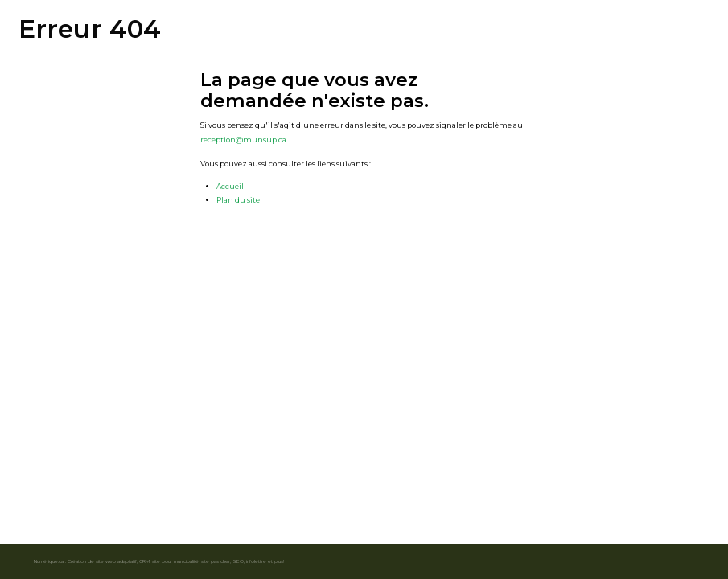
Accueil (230, 186)
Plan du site (238, 200)
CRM (144, 561)
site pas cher (216, 561)
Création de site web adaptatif (102, 561)
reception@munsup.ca (243, 140)
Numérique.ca (49, 561)
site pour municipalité (175, 561)
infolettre (256, 561)
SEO (238, 561)
